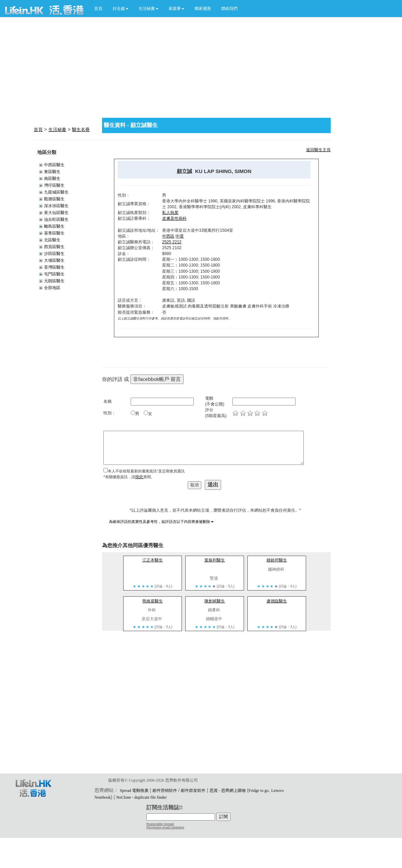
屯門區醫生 (54, 274)
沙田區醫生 (54, 254)
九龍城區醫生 (56, 192)
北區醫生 (52, 240)
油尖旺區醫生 (56, 219)
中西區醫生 (54, 165)
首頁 (98, 9)
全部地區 (52, 288)
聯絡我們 (229, 9)
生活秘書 (57, 130)
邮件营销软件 (165, 791)
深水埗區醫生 (56, 206)
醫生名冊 (81, 130)
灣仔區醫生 (54, 185)
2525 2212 (172, 242)
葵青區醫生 (54, 233)
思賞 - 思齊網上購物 (228, 791)
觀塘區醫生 (54, 199)
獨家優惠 (203, 9)
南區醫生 (52, 179)
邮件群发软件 (193, 791)
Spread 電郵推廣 (134, 791)
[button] (120, 9)
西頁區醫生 (54, 247)
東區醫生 (52, 172)
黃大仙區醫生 (56, 213)
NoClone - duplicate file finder (141, 797)
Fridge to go (259, 791)
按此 (139, 477)
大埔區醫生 (54, 260)
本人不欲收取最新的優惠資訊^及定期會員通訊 (146, 471)
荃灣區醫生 (54, 267)
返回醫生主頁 (318, 150)
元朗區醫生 (54, 281)
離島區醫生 (54, 226)
